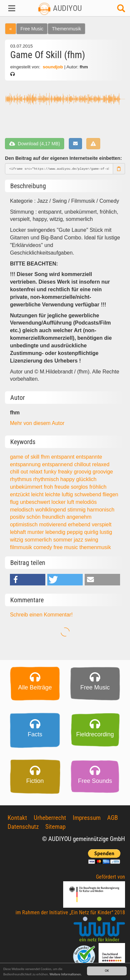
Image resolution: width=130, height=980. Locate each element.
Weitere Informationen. (66, 975)
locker (59, 502)
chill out (20, 472)
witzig (17, 540)
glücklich (86, 479)
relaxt (37, 472)
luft (71, 502)
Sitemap (55, 827)
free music (66, 547)
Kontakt (17, 818)
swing (91, 540)
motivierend (53, 525)
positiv (18, 517)
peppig (76, 532)
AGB (112, 818)
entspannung (26, 464)
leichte (53, 494)
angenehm (79, 517)
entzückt (21, 494)
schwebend (88, 494)
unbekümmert (27, 487)
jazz (79, 540)
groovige (103, 472)
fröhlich (98, 487)
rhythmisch (47, 479)
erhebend (80, 525)
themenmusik (95, 547)
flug (15, 502)
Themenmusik (66, 29)
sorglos (80, 487)
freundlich (54, 517)
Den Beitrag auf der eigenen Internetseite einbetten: (63, 158)
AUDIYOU (60, 8)
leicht (38, 494)
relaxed (101, 464)
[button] (11, 8)
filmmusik (22, 547)
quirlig (92, 532)
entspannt (64, 457)
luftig (68, 494)
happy (68, 479)
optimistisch (24, 525)
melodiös (86, 502)
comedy (43, 547)
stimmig (77, 510)
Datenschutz (23, 827)
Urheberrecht (50, 818)
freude (63, 487)
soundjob (53, 67)
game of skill (25, 457)
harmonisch (101, 510)
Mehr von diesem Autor (37, 423)
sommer (64, 540)
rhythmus (22, 479)
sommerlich (39, 540)
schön (34, 517)
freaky (66, 472)
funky (51, 472)
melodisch (22, 510)
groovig (83, 472)
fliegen (110, 494)
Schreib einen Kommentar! (41, 615)
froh (49, 487)
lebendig (56, 532)
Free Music (32, 29)
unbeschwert (36, 502)
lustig (106, 532)
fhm (46, 457)
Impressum (87, 818)
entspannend (58, 464)
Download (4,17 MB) (35, 144)
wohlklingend (51, 510)
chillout (83, 464)
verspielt (102, 525)
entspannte (89, 457)
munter (36, 532)
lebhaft (19, 532)
